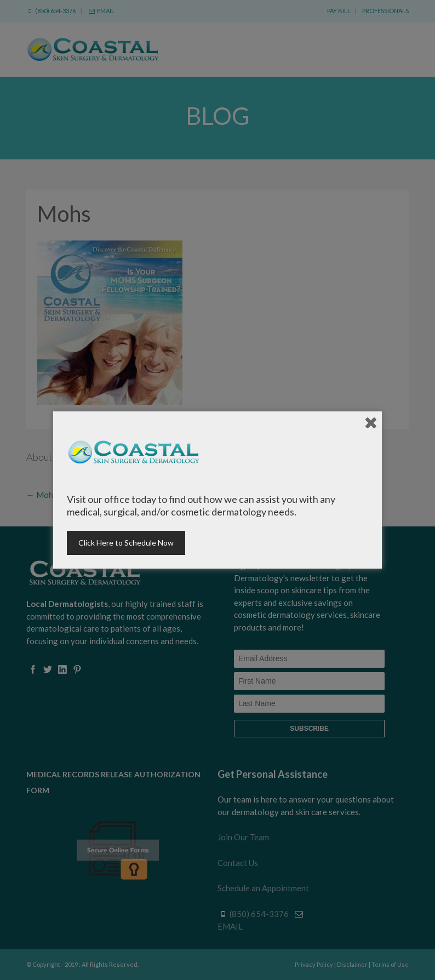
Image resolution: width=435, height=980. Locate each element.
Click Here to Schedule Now (126, 543)
